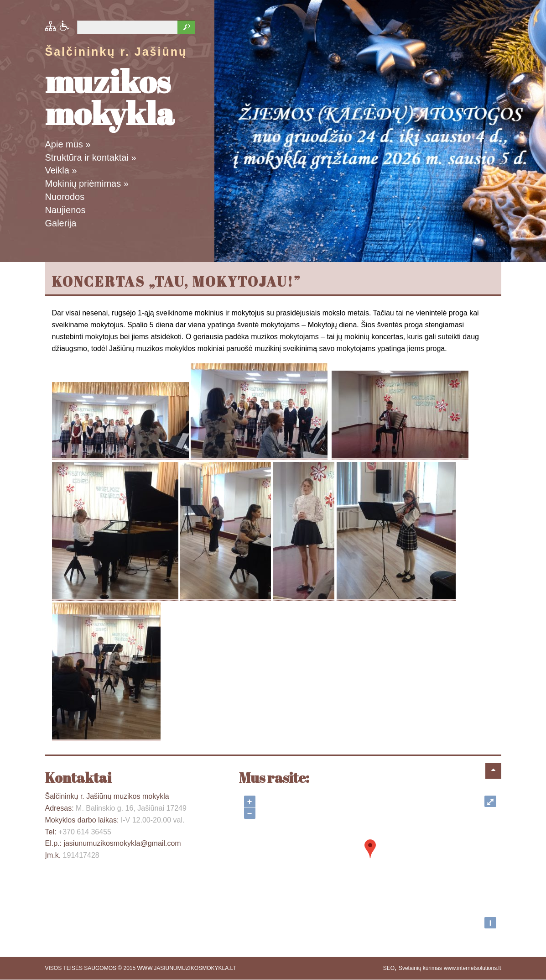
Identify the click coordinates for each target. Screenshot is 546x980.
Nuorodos (65, 197)
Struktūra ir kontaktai (91, 157)
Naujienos (65, 210)
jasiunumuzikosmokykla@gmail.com (122, 843)
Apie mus (68, 144)
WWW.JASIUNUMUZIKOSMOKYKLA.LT (187, 968)
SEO (389, 968)
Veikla (61, 170)
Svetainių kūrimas (420, 968)
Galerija (61, 223)
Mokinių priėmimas (87, 183)
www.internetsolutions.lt (472, 968)
